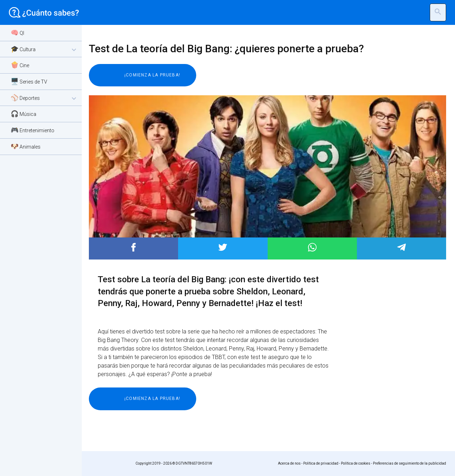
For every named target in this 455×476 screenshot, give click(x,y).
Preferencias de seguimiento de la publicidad (409, 463)
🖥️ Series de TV (29, 81)
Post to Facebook (133, 247)
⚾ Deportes (44, 98)
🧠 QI (17, 33)
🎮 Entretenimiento (33, 130)
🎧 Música (23, 114)
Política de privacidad (321, 463)
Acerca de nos (289, 463)
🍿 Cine (20, 65)
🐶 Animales (26, 146)
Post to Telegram (402, 247)
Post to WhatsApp (312, 247)
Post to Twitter (223, 247)
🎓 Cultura (44, 50)
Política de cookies (356, 463)
